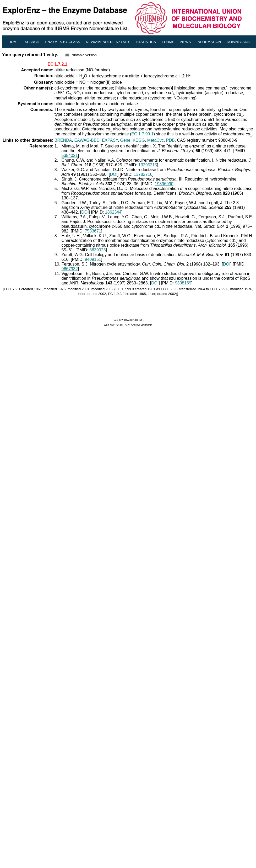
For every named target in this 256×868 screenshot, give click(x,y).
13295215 (148, 165)
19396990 (164, 184)
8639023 (97, 250)
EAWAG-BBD (87, 140)
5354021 (70, 155)
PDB (170, 140)
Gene (125, 140)
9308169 (183, 283)
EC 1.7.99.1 (142, 134)
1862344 (113, 212)
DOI (114, 174)
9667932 (70, 269)
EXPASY (110, 140)
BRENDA (63, 140)
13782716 (143, 174)
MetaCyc (156, 140)
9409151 (93, 259)
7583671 (93, 231)
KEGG (139, 140)
